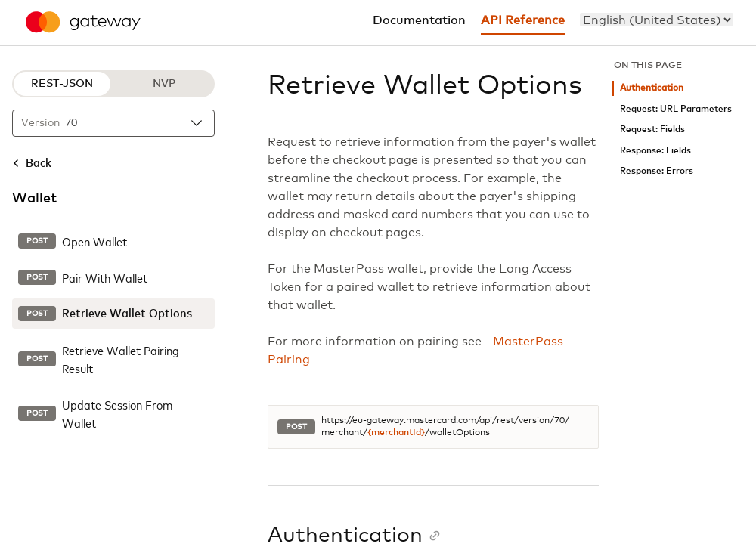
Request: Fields (652, 130)
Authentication (652, 88)
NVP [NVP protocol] (164, 84)
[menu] (657, 20)
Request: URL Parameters (676, 109)
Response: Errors (657, 171)
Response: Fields (655, 151)
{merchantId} (396, 433)
